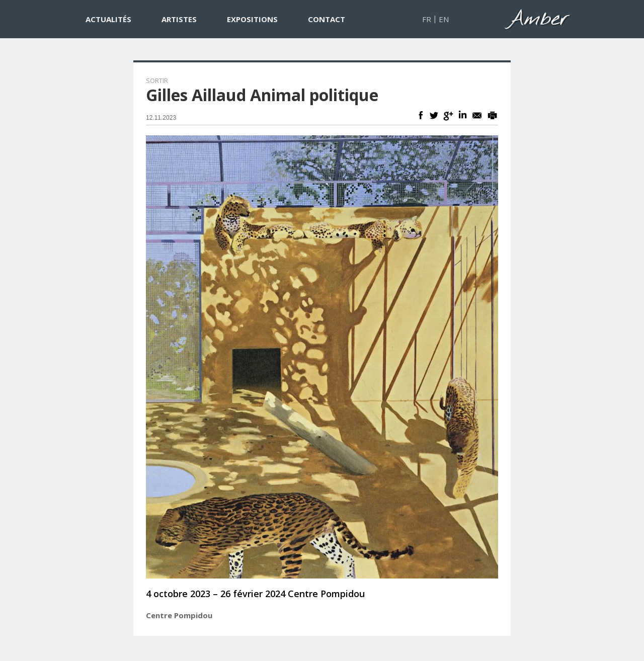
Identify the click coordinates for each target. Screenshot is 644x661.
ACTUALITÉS (108, 19)
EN (444, 19)
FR (427, 19)
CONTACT (327, 19)
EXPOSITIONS (252, 19)
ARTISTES (179, 19)
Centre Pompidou (179, 615)
